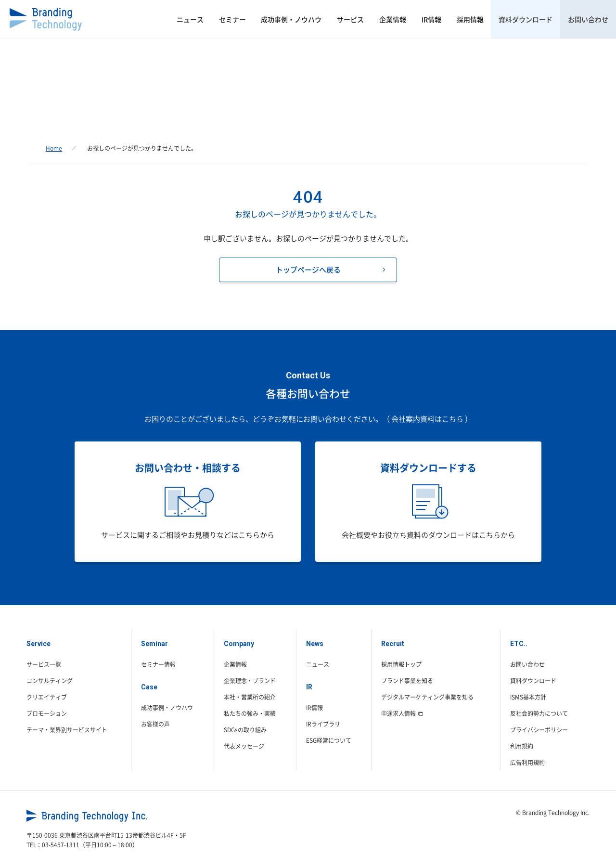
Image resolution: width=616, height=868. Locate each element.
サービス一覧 (44, 664)
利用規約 (522, 746)
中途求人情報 (402, 713)
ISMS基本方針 (528, 697)
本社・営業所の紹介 (250, 697)
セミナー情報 (158, 664)
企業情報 (362, 19)
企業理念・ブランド (250, 681)
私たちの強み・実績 (250, 713)
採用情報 (453, 19)
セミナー (181, 19)
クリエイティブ (47, 697)
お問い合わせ (585, 19)
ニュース (132, 19)
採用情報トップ (401, 664)
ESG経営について (329, 740)
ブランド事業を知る (407, 681)
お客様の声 (155, 724)
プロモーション (47, 713)
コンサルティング (50, 681)
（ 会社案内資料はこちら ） (427, 419)
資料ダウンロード (515, 19)
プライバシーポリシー (539, 730)
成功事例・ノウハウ (247, 19)
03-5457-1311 (61, 845)
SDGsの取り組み (245, 730)
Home (54, 148)
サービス (313, 19)
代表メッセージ (244, 746)
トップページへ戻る (308, 270)
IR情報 (407, 19)
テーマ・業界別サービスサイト (67, 730)
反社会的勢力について (539, 713)
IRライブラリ (323, 724)
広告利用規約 (527, 763)
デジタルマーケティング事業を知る (427, 697)
